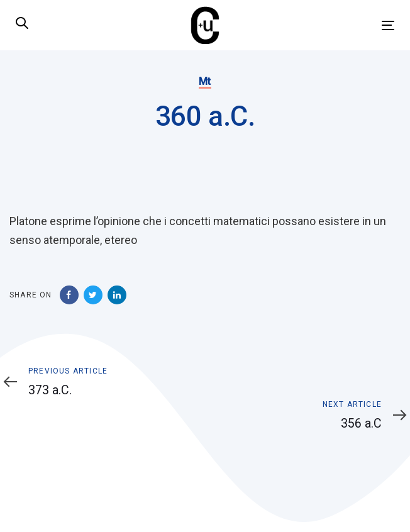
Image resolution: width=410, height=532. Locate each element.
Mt (205, 81)
